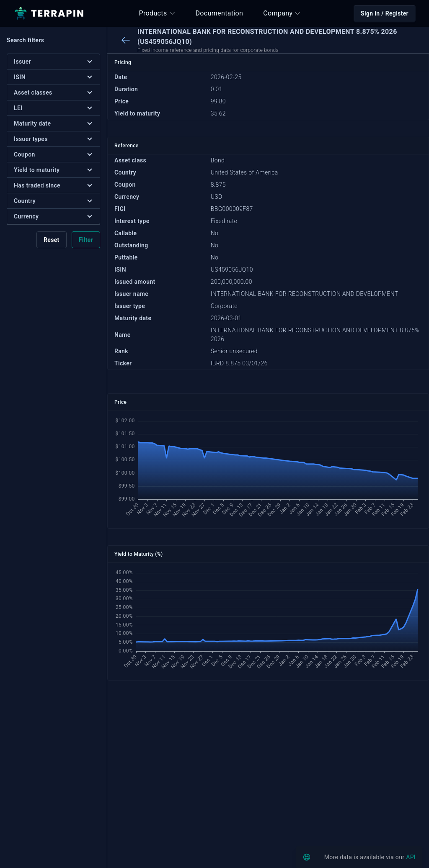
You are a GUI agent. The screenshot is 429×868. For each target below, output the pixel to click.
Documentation (220, 13)
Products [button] (157, 13)
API (411, 857)
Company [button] (282, 13)
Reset (52, 240)
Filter (86, 240)
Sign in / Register (385, 13)
